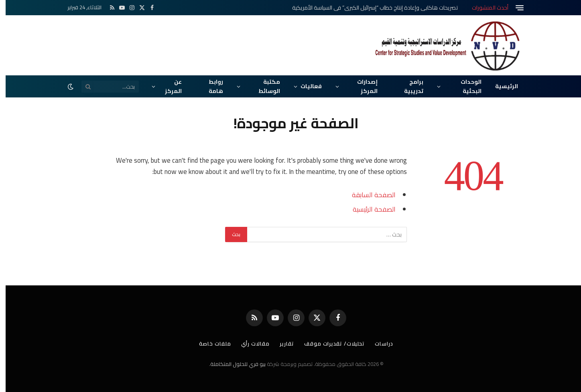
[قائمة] (514, 8)
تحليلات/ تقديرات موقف (329, 344)
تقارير (281, 344)
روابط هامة (210, 86)
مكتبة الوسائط (264, 86)
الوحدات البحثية (465, 86)
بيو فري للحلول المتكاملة (232, 364)
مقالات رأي (249, 344)
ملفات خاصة (208, 344)
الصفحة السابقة (368, 195)
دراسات (380, 344)
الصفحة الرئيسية (369, 209)
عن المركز (168, 86)
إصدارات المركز (362, 86)
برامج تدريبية (408, 86)
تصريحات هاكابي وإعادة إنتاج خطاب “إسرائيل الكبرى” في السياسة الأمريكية (369, 8)
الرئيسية (501, 86)
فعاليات (306, 86)
